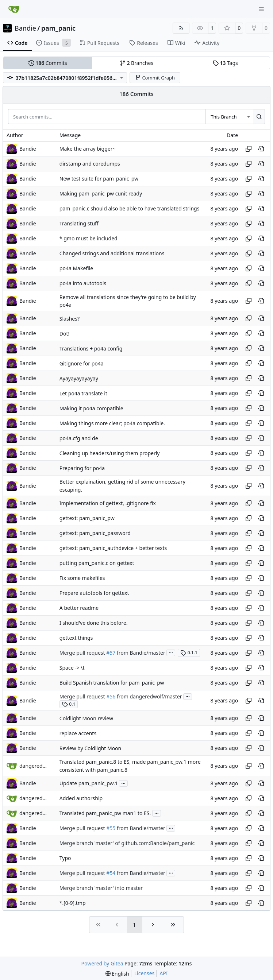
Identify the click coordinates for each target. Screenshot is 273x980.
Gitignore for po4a (82, 363)
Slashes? (70, 319)
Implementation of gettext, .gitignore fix (108, 503)
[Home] (14, 9)
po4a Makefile (76, 268)
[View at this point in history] (261, 149)
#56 (111, 696)
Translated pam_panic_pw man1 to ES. (105, 813)
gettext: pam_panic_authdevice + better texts (113, 548)
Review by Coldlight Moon (90, 748)
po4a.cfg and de (79, 438)
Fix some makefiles (82, 578)
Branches (136, 63)
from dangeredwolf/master (149, 696)
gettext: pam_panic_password (95, 533)
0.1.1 (189, 653)
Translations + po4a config (91, 348)
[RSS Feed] (181, 28)
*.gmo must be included (89, 238)
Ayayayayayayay (79, 378)
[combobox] (229, 116)
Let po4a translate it (83, 393)
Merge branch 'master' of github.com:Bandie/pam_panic (127, 843)
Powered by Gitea (102, 963)
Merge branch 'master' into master (101, 888)
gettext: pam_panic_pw (87, 518)
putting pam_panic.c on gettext (97, 563)
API (164, 973)
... (171, 652)
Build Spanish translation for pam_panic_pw (112, 683)
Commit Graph (155, 78)
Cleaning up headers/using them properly (110, 453)
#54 (111, 873)
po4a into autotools (83, 283)
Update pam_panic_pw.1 (89, 783)
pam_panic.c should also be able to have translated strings (130, 208)
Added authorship (81, 798)
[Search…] (259, 116)
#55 (111, 828)
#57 (111, 653)
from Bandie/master (140, 653)
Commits (48, 63)
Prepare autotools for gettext (94, 593)
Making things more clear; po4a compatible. (112, 423)
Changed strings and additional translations (112, 253)
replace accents (78, 733)
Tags (225, 63)
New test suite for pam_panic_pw (99, 179)
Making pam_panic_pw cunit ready (101, 193)
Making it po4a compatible (91, 408)
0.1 (69, 704)
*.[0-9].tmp (73, 903)
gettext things (76, 638)
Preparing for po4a (82, 468)
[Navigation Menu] (262, 9)
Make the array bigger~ (88, 149)
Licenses (145, 973)
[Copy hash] (249, 149)
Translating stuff (79, 223)
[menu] (117, 974)
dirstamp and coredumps (90, 164)
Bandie (25, 28)
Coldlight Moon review (86, 718)
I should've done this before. (94, 623)
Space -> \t (72, 668)
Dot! (65, 334)
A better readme (79, 608)
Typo (65, 858)
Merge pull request (83, 653)
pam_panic (58, 28)
